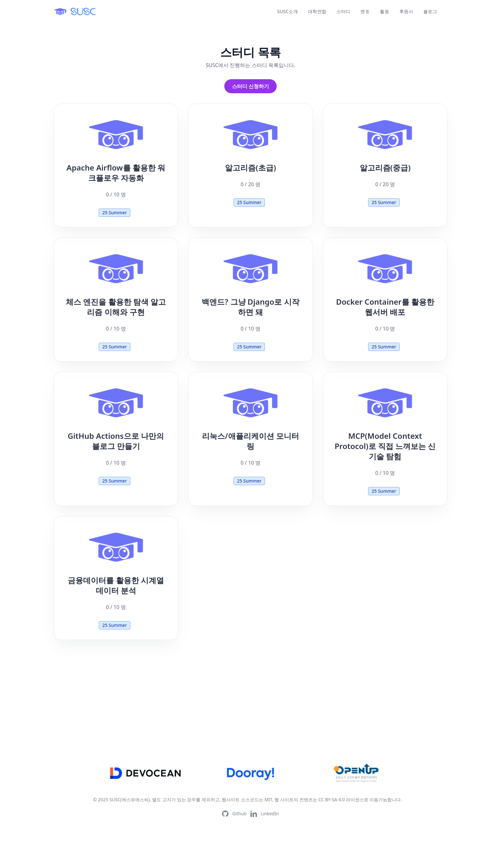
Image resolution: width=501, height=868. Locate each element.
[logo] (75, 11)
